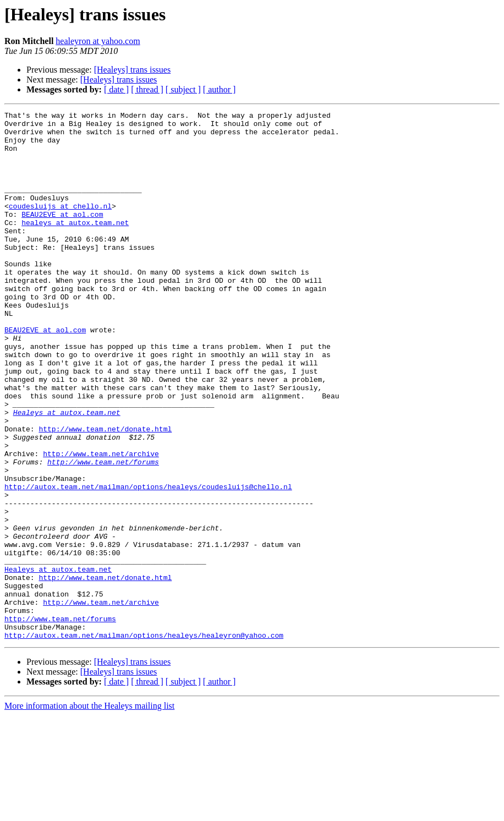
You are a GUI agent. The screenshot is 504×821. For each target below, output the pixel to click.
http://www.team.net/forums (103, 533)
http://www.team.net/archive (101, 523)
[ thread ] (147, 89)
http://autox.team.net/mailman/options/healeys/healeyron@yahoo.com (144, 741)
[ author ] (220, 89)
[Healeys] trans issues (133, 70)
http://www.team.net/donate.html (105, 493)
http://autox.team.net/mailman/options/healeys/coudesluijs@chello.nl (148, 562)
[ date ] (116, 89)
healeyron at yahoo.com (98, 41)
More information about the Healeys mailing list (89, 811)
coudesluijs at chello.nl (60, 226)
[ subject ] (183, 89)
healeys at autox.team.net (75, 245)
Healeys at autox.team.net (67, 473)
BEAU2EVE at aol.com (62, 236)
